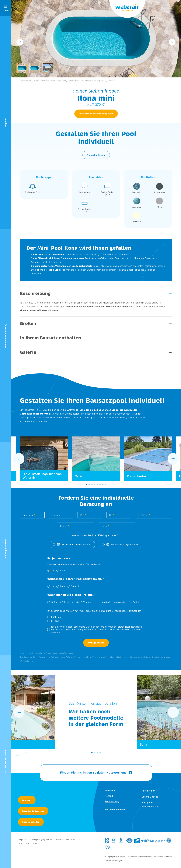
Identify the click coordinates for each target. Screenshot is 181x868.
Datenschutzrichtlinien (147, 858)
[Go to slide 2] (89, 486)
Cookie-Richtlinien (165, 858)
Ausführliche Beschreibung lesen (96, 114)
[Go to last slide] (20, 42)
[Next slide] (172, 42)
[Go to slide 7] (103, 486)
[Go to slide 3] (92, 486)
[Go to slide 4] (95, 486)
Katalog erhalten (31, 822)
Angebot (27, 800)
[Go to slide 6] (100, 486)
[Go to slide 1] (86, 486)
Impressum (132, 858)
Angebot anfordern (96, 156)
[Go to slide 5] (97, 486)
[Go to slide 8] (106, 486)
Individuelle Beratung (33, 811)
